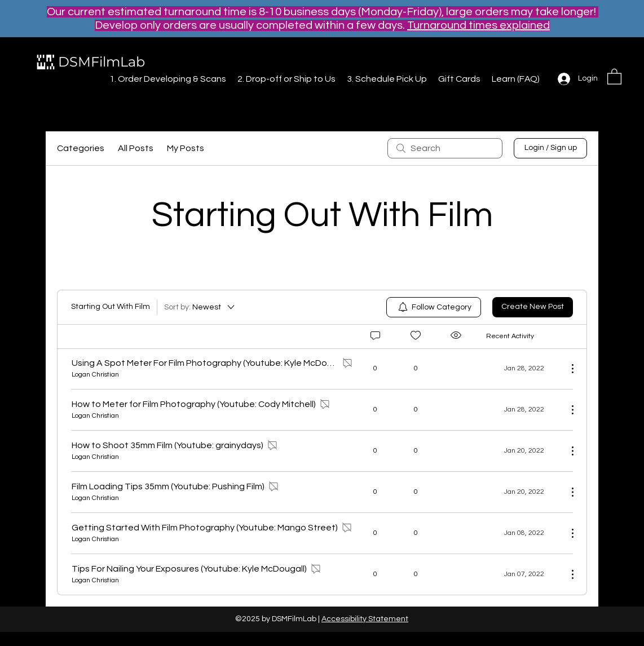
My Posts (186, 148)
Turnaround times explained (478, 25)
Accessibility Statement (365, 619)
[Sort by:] (200, 307)
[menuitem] (434, 307)
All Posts (136, 148)
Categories (81, 148)
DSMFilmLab (102, 62)
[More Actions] (567, 369)
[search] (445, 148)
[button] (614, 76)
